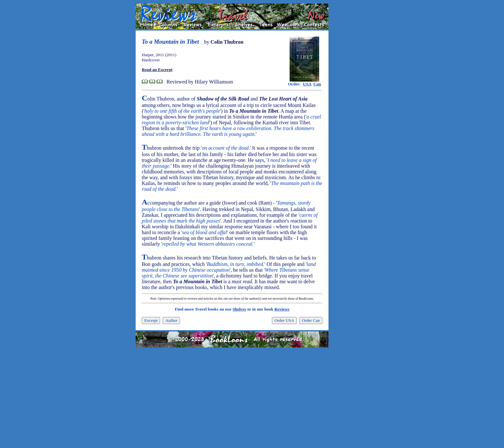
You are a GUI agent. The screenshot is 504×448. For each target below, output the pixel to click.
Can (317, 84)
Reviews (282, 309)
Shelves (239, 309)
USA (307, 84)
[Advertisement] (349, 100)
